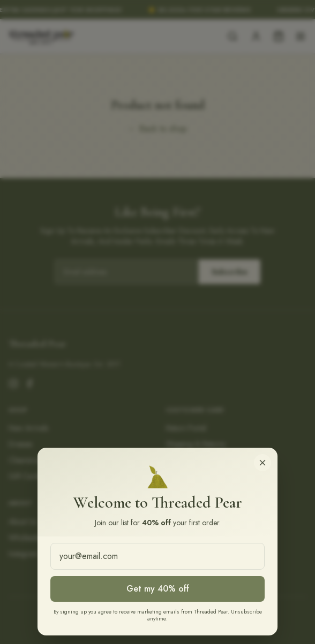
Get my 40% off (158, 589)
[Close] (262, 463)
